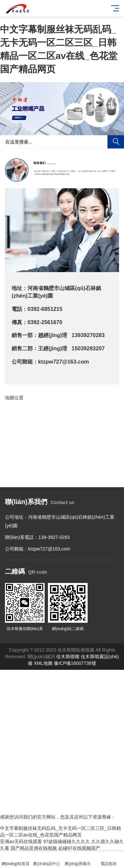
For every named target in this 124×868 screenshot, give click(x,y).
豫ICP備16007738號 (75, 663)
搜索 (116, 142)
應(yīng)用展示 (78, 860)
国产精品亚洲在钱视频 (34, 848)
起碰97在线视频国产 (79, 848)
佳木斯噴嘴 (68, 657)
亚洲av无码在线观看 (21, 841)
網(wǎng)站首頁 (16, 860)
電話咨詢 (108, 860)
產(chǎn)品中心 (47, 860)
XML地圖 (43, 663)
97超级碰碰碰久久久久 (67, 841)
